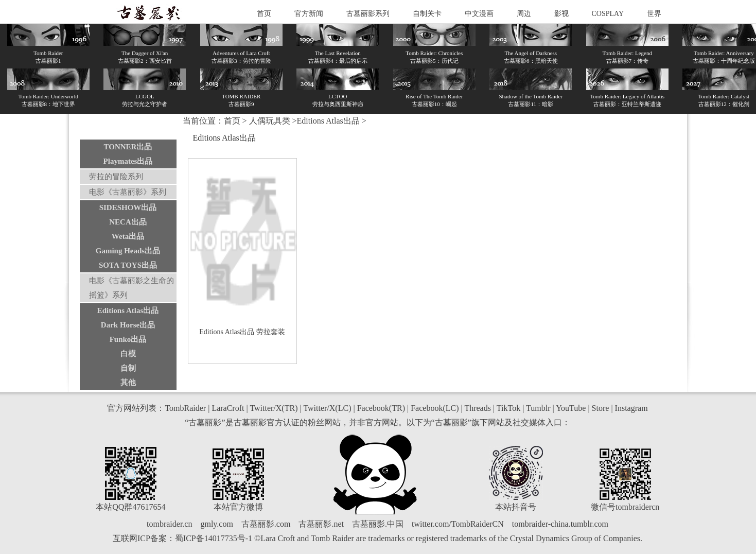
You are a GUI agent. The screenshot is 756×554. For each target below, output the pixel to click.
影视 (561, 14)
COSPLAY (608, 14)
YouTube (571, 408)
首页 (264, 14)
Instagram (631, 408)
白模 (128, 354)
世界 (654, 14)
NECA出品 (128, 222)
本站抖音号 (516, 507)
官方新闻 (309, 14)
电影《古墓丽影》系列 (128, 192)
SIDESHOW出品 (128, 207)
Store (601, 408)
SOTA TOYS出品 (128, 265)
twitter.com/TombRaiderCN (458, 524)
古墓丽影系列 (368, 14)
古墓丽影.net (321, 524)
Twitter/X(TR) (274, 408)
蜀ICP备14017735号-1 (214, 538)
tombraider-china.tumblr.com (560, 524)
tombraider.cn (169, 524)
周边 (524, 14)
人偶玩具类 (270, 121)
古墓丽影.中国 (378, 524)
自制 (128, 368)
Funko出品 (128, 339)
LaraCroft (228, 408)
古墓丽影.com (266, 524)
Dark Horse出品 (128, 325)
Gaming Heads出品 (128, 251)
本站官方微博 (238, 507)
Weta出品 (128, 236)
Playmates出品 (128, 161)
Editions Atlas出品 (128, 310)
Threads (478, 408)
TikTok (508, 408)
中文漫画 (479, 14)
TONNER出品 (128, 147)
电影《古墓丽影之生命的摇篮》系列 (131, 288)
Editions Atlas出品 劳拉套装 (242, 332)
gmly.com (216, 524)
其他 (128, 383)
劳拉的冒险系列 (116, 177)
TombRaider (185, 408)
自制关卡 (427, 14)
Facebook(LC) (435, 408)
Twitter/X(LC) (327, 408)
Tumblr (538, 408)
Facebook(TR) (381, 408)
